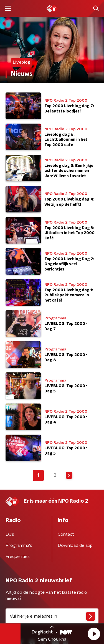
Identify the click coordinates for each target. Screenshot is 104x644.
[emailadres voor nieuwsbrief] (52, 616)
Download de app (75, 545)
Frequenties (18, 557)
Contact (66, 534)
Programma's (19, 545)
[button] (94, 634)
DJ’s (10, 534)
